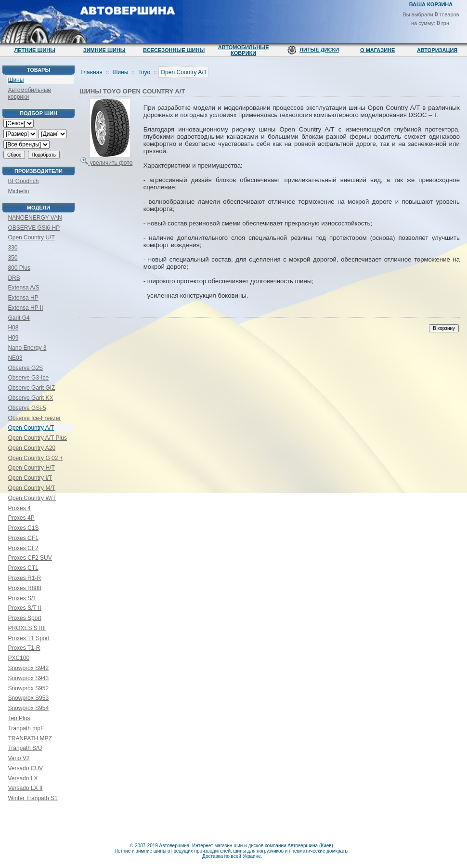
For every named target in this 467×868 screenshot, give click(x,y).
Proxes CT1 (23, 568)
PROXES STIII (27, 628)
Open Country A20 (32, 448)
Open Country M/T (32, 488)
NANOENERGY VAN (35, 218)
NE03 (15, 358)
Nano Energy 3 (27, 348)
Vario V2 (19, 758)
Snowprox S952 (28, 688)
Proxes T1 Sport (28, 638)
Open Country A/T (31, 428)
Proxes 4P (21, 518)
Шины (16, 80)
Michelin (18, 191)
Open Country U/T (31, 237)
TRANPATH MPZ (30, 738)
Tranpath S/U (25, 748)
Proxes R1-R (24, 578)
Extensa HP (23, 298)
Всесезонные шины (174, 50)
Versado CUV (25, 768)
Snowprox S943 (28, 678)
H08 (13, 328)
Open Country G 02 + (35, 458)
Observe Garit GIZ (31, 388)
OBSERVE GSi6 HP (34, 228)
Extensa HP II (25, 308)
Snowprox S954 (28, 708)
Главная (91, 72)
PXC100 (19, 658)
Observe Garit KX (30, 398)
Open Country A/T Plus (37, 438)
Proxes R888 (24, 588)
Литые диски (319, 50)
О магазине (377, 50)
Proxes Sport (24, 618)
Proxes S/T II (24, 608)
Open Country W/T (32, 498)
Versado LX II (25, 788)
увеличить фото (106, 159)
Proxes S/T (22, 598)
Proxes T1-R (24, 648)
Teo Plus (19, 718)
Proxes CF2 (23, 548)
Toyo (144, 72)
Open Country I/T (30, 478)
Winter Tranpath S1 (32, 798)
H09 (13, 338)
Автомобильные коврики (244, 50)
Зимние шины (104, 50)
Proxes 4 (19, 508)
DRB (14, 278)
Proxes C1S (23, 528)
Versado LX (23, 778)
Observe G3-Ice (28, 378)
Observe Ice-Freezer (34, 418)
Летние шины (35, 50)
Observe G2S (25, 368)
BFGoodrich (23, 181)
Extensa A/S (23, 288)
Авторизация (437, 50)
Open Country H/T (31, 468)
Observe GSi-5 (27, 408)
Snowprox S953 (28, 698)
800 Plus (19, 268)
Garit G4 (19, 318)
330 (13, 248)
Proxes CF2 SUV (30, 558)
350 (13, 258)
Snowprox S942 (28, 668)
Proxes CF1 (23, 538)
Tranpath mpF (26, 728)
